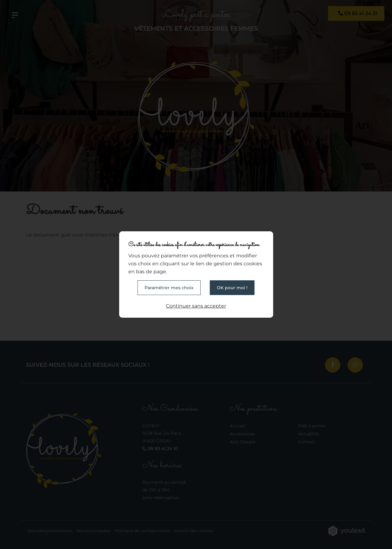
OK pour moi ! (232, 288)
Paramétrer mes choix (169, 288)
